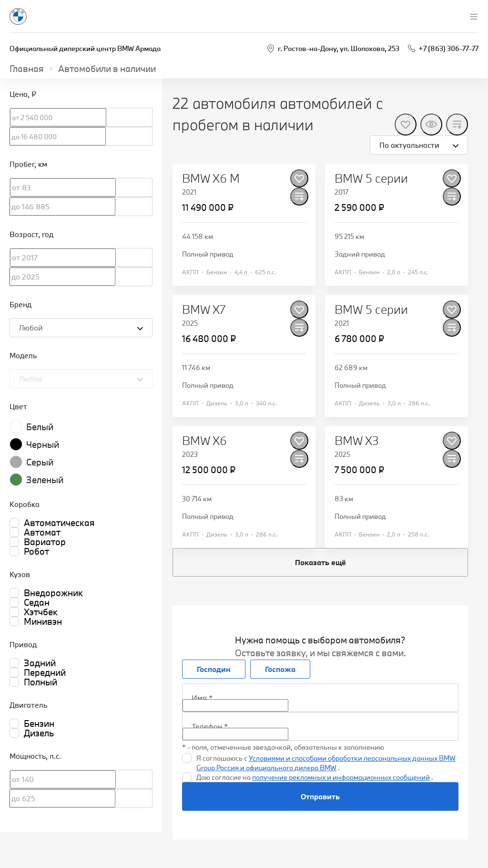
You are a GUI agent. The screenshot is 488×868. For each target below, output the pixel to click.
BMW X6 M (211, 178)
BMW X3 (357, 441)
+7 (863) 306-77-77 (448, 48)
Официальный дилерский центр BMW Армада (85, 48)
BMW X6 (204, 441)
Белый (40, 427)
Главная (27, 69)
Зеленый (45, 480)
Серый (40, 462)
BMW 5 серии (371, 178)
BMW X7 (204, 310)
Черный (43, 444)
